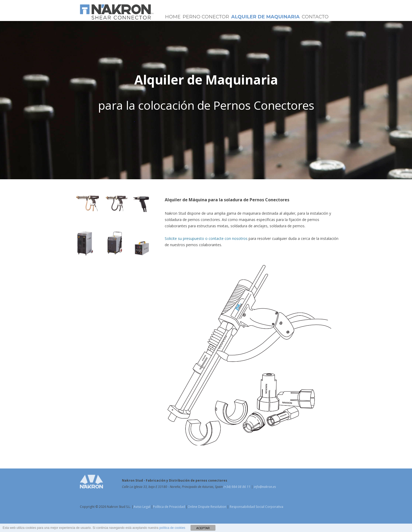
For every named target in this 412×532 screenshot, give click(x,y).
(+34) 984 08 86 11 (237, 487)
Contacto (315, 17)
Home (173, 17)
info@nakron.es (265, 487)
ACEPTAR (203, 528)
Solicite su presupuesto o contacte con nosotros (206, 238)
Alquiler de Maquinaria (265, 17)
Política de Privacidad (169, 507)
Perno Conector (206, 17)
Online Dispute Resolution (207, 507)
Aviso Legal (142, 507)
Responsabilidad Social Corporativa (256, 507)
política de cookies (172, 528)
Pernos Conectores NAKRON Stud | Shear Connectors (117, 12)
